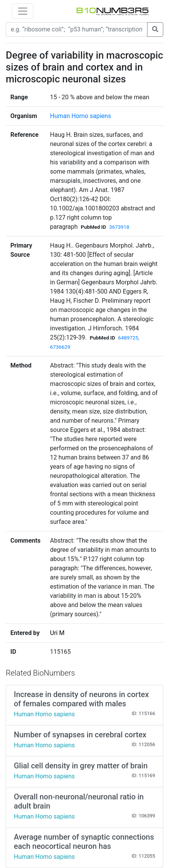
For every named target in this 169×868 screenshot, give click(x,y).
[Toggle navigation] (23, 11)
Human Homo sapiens (80, 116)
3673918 (119, 227)
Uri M (57, 633)
